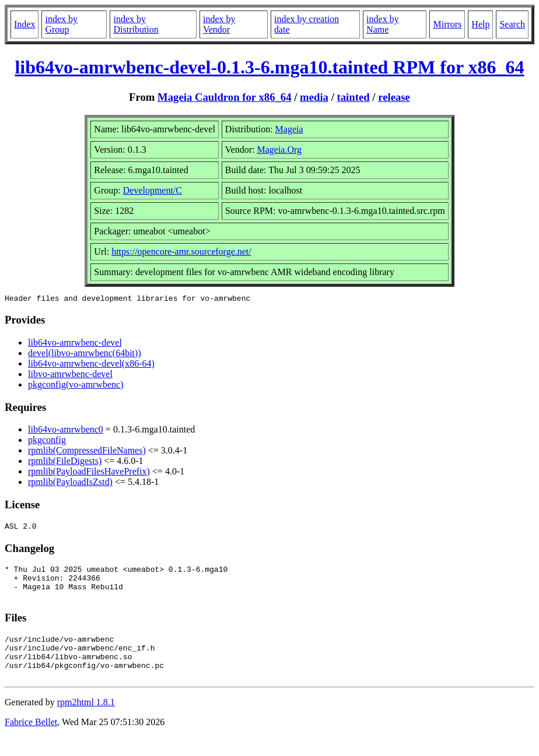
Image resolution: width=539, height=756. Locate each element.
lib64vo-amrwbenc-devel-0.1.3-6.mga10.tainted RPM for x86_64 (269, 67)
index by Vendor (219, 24)
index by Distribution (136, 24)
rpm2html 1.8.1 (86, 721)
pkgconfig (47, 442)
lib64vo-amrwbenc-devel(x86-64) (91, 365)
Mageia (289, 129)
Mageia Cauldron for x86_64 (224, 97)
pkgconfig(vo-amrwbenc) (76, 386)
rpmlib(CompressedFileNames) (87, 452)
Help (480, 24)
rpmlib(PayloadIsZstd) (70, 484)
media (314, 97)
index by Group (61, 24)
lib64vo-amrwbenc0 (66, 431)
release (394, 97)
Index (24, 24)
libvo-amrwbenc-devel (70, 376)
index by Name (383, 24)
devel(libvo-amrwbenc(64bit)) (85, 355)
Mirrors (447, 24)
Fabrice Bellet (31, 741)
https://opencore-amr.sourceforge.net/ (181, 252)
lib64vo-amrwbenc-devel (75, 344)
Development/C (153, 190)
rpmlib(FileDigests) (65, 463)
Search (512, 24)
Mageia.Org (279, 150)
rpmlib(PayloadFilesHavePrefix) (89, 473)
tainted (353, 97)
